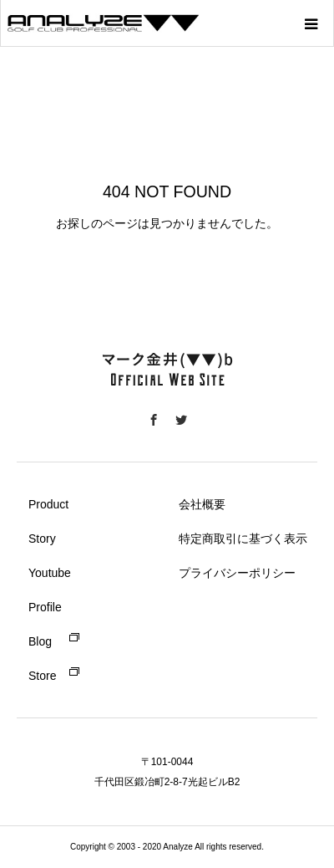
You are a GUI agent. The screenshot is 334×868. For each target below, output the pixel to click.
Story (42, 539)
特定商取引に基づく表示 (243, 539)
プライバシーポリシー (237, 573)
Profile (45, 607)
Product (48, 504)
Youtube (50, 573)
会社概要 (202, 504)
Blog (40, 641)
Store (42, 676)
